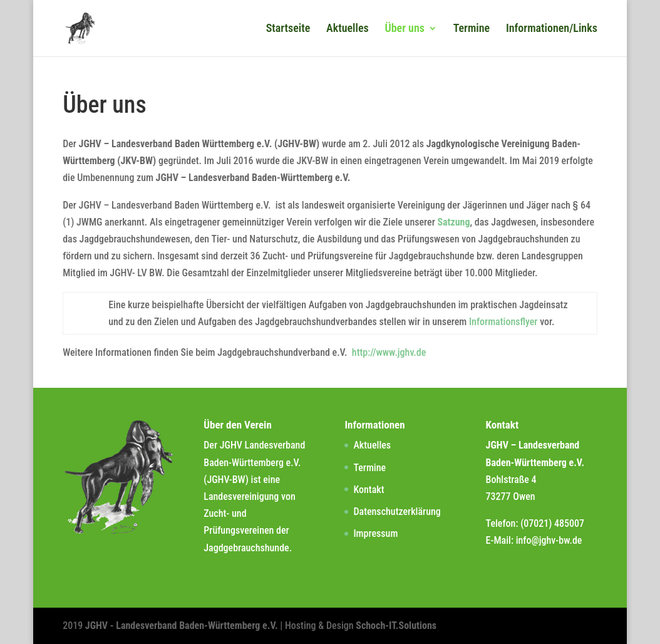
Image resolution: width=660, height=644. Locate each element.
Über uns (405, 29)
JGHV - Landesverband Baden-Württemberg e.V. (183, 626)
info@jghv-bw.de (549, 540)
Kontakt (369, 490)
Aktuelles (348, 29)
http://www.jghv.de (389, 352)
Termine (472, 29)
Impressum (375, 533)
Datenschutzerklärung (397, 512)
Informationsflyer (503, 322)
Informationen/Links (552, 29)
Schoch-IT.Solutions (396, 626)
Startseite (288, 29)
